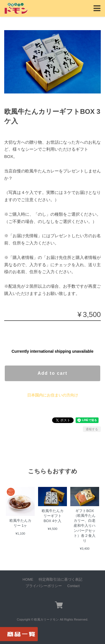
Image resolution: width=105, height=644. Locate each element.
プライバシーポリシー (44, 586)
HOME (28, 579)
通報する (92, 429)
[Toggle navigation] (97, 9)
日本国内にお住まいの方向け (53, 395)
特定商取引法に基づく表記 (60, 579)
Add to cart (52, 373)
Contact (73, 586)
